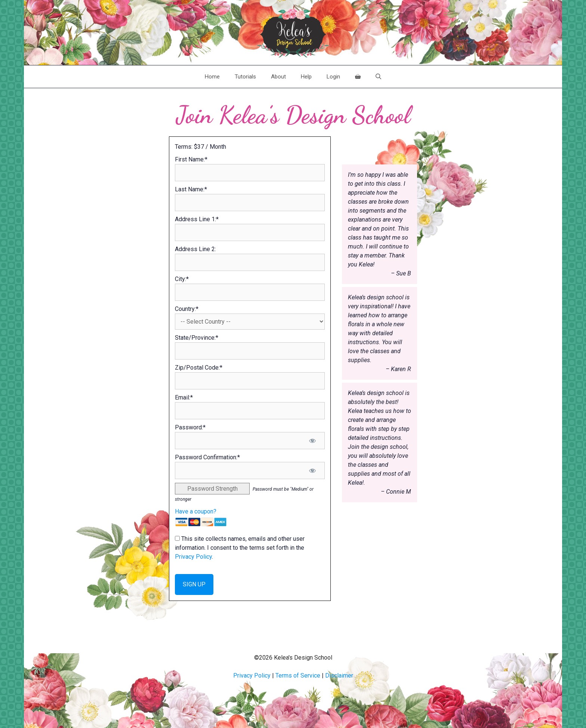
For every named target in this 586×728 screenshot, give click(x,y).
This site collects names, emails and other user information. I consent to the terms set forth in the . (240, 548)
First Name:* (191, 159)
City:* (182, 279)
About (278, 77)
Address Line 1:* (197, 219)
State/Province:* (197, 338)
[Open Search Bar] (378, 77)
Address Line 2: (195, 249)
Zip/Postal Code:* (199, 368)
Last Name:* (191, 189)
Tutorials (245, 77)
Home (212, 77)
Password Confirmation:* (207, 457)
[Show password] (313, 441)
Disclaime (338, 675)
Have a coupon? (196, 511)
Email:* (184, 397)
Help (306, 77)
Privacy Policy (193, 557)
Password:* (190, 427)
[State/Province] (250, 351)
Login (333, 77)
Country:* (187, 309)
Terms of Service (298, 675)
